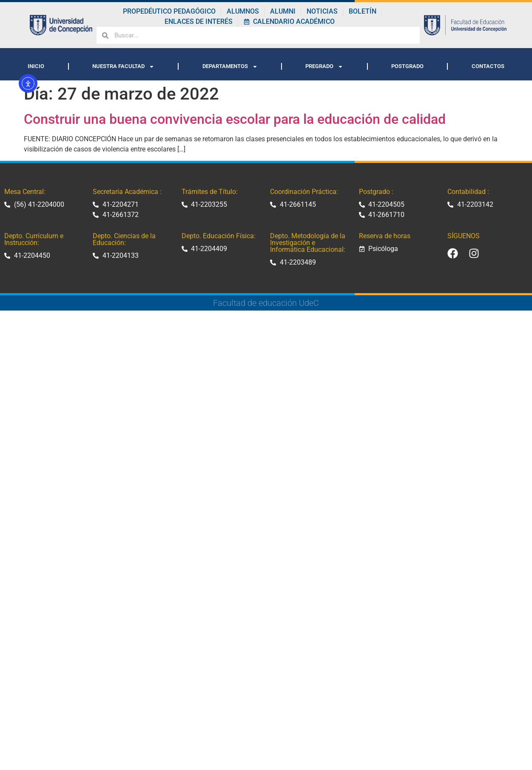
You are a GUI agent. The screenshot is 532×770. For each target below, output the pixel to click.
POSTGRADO (407, 66)
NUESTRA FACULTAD (123, 67)
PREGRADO (324, 67)
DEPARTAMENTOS (230, 67)
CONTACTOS (488, 66)
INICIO (36, 66)
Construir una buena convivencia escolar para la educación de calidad (235, 119)
